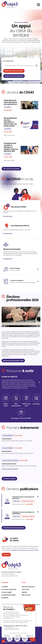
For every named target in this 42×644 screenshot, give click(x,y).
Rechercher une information (14, 76)
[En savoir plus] (21, 210)
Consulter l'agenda (9, 479)
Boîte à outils (26, 595)
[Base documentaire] (16, 400)
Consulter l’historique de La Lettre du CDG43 (24, 550)
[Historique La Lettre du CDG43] (21, 414)
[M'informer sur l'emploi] (21, 269)
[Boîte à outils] (6, 400)
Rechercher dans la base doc (14, 71)
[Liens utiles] (36, 399)
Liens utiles (26, 589)
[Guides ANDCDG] (21, 382)
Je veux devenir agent (9, 595)
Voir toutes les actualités (11, 169)
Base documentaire (28, 587)
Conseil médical (6, 439)
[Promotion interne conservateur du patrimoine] (38, 496)
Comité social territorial (9, 464)
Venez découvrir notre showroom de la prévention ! (10, 102)
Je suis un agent (7, 592)
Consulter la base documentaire (14, 528)
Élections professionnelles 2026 (13, 361)
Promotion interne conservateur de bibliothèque (23, 513)
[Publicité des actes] (26, 400)
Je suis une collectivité (9, 589)
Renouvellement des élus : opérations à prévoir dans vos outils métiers (10, 122)
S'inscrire (6, 555)
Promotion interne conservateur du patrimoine (23, 498)
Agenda (24, 592)
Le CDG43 (5, 587)
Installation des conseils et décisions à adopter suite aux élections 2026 (11, 147)
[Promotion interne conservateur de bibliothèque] (38, 512)
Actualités (5, 598)
